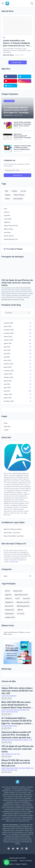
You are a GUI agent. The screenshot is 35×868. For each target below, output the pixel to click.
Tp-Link (23, 191)
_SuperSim (7, 215)
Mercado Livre (23, 602)
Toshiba (14, 191)
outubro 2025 (17, 337)
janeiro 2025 (17, 367)
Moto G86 (5, 712)
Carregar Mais (16, 62)
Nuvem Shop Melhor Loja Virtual (14, 536)
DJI (17, 598)
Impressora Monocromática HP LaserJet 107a (17, 740)
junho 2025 (17, 350)
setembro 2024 (17, 377)
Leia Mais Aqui (14, 562)
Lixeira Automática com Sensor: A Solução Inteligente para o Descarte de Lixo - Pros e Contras (17, 43)
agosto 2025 (17, 343)
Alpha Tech (5, 710)
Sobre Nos (7, 426)
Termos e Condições (26, 861)
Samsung (9, 614)
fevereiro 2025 (17, 364)
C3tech (8, 598)
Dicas (15, 726)
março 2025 (17, 360)
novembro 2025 (17, 333)
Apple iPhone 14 (21, 595)
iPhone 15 (5, 770)
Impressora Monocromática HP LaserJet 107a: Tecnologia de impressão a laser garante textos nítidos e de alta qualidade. (23, 136)
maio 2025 (17, 354)
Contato (6, 430)
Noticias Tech (13, 712)
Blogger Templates (21, 864)
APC (7, 591)
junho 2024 (17, 388)
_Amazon (6, 212)
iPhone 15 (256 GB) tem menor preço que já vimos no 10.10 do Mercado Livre (16, 763)
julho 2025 (17, 347)
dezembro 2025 (17, 330)
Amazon (18, 591)
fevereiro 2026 (17, 323)
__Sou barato (8, 219)
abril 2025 (17, 357)
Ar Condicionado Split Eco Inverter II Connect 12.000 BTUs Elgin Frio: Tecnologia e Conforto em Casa (17, 721)
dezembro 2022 (17, 401)
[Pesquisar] (32, 3)
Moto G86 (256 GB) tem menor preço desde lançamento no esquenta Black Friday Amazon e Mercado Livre (17, 705)
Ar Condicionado (7, 726)
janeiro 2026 (17, 326)
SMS (20, 610)
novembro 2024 (17, 371)
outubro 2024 (17, 374)
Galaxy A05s (6, 696)
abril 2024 (17, 391)
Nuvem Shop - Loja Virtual (12, 533)
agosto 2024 (17, 381)
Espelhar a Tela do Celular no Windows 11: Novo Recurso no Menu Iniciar (22, 148)
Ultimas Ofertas (19, 195)
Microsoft (9, 606)
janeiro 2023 (17, 398)
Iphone (8, 754)
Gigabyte (9, 602)
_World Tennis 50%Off (11, 226)
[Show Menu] (3, 3)
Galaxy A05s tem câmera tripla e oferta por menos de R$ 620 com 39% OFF (17, 691)
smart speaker (18, 199)
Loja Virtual (7, 232)
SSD (7, 191)
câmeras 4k (10, 617)
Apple (17, 576)
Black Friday (13, 710)
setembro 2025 (17, 340)
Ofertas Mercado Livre (11, 239)
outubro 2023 (17, 394)
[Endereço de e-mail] (17, 170)
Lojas (5, 209)
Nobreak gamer (23, 606)
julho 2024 (17, 384)
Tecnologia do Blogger (13, 249)
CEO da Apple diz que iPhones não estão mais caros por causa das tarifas (17, 283)
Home (6, 423)
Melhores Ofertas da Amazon (13, 529)
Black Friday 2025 (24, 710)
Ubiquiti (8, 195)
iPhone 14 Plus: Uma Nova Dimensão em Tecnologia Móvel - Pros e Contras (22, 124)
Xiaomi (7, 199)
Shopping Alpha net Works (18, 858)
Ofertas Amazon (9, 236)
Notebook (10, 610)
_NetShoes (7, 222)
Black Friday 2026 (28, 768)
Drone (26, 598)
